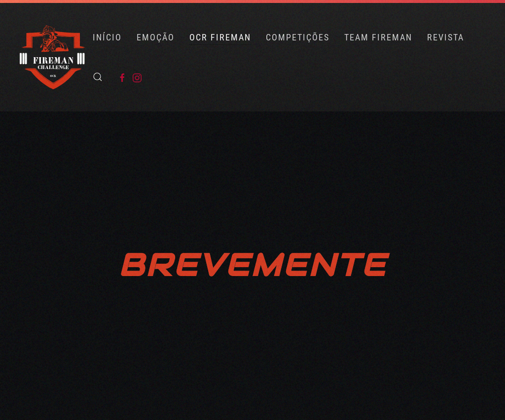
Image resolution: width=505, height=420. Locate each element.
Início (107, 37)
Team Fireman (378, 37)
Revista (446, 37)
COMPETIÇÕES (298, 37)
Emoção (156, 37)
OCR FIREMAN (220, 37)
